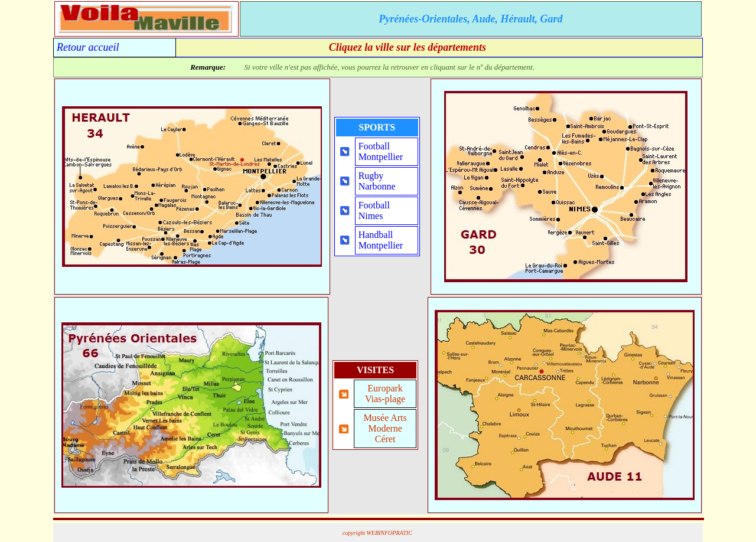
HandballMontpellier (381, 240)
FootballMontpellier (381, 151)
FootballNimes (374, 210)
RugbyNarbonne (377, 181)
